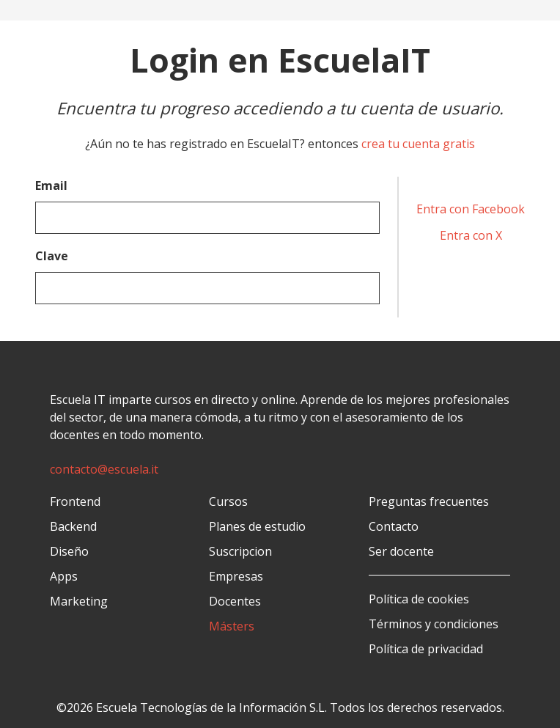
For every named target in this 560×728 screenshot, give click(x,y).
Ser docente (401, 551)
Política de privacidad (426, 649)
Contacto (394, 526)
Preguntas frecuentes (429, 501)
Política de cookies (419, 599)
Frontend (75, 501)
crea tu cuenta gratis (418, 144)
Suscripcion (240, 551)
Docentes (235, 601)
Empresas (236, 576)
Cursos (228, 501)
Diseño (69, 551)
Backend (73, 526)
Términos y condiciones (434, 624)
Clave (52, 256)
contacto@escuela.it (104, 469)
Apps (64, 576)
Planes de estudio (257, 526)
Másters (232, 626)
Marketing (79, 601)
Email (51, 185)
